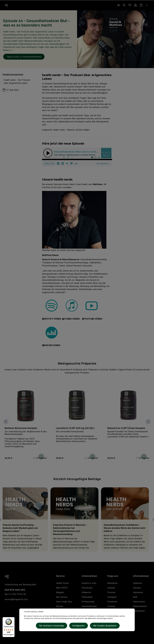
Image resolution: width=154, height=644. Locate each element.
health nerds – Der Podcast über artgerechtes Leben (17, 81)
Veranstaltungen (89, 606)
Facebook (112, 602)
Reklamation (139, 611)
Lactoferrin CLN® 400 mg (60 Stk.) (75, 428)
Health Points (62, 583)
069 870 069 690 (15, 590)
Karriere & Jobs (89, 583)
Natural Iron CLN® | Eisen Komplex (126, 428)
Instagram (112, 597)
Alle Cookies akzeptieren (104, 626)
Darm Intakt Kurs (64, 602)
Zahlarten (138, 583)
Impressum (138, 592)
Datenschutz (139, 602)
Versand (137, 588)
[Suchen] (124, 5)
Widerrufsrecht (140, 606)
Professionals (88, 602)
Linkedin (111, 588)
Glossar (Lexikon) (60, 608)
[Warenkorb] (141, 5)
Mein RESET (62, 588)
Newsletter (112, 583)
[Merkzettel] (130, 5)
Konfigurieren (79, 626)
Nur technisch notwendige (53, 626)
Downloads (87, 588)
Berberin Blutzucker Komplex (21, 428)
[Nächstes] (151, 422)
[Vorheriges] (3, 422)
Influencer (86, 592)
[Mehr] (147, 5)
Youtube (111, 606)
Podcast (111, 592)
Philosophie (87, 597)
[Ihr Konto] (135, 5)
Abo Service (62, 597)
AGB (135, 597)
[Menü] (118, 5)
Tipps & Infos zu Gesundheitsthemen (24, 57)
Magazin (60, 592)
